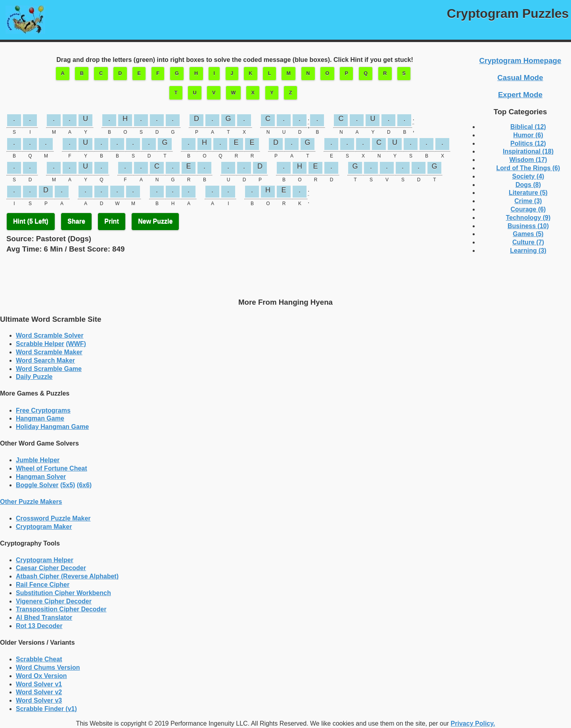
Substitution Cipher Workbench (63, 593)
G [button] (177, 73)
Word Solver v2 (39, 692)
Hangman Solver (41, 477)
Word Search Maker (45, 360)
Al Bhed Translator (44, 618)
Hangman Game (40, 418)
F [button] (158, 73)
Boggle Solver (37, 485)
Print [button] (111, 221)
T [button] (176, 93)
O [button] (328, 73)
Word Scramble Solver (50, 335)
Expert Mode (520, 95)
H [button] (196, 73)
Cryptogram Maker (44, 527)
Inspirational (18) (528, 151)
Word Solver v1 (39, 684)
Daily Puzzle (34, 377)
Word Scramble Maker (49, 352)
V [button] (214, 93)
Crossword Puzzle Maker (53, 518)
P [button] (347, 73)
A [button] (62, 73)
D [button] (120, 73)
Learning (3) (528, 251)
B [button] (82, 73)
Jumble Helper (38, 460)
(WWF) (76, 344)
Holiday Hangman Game (52, 427)
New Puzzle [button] (155, 221)
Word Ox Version (41, 676)
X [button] (253, 93)
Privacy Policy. (473, 723)
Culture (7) (528, 242)
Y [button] (272, 93)
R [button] (385, 73)
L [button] (270, 73)
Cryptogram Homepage (520, 61)
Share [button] (76, 221)
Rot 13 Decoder (39, 626)
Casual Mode (520, 78)
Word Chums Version (48, 667)
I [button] (214, 73)
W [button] (234, 93)
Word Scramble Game (49, 369)
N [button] (308, 73)
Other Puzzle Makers (31, 502)
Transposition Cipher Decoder (61, 609)
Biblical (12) (528, 127)
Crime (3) (528, 201)
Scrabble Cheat (39, 659)
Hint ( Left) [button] (31, 221)
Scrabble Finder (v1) (46, 709)
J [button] (232, 73)
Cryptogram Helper (45, 560)
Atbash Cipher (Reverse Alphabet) (67, 576)
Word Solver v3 (39, 700)
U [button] (195, 93)
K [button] (250, 73)
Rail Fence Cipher (43, 585)
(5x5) (68, 485)
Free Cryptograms (43, 410)
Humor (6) (528, 135)
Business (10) (528, 226)
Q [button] (366, 73)
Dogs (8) (528, 185)
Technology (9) (528, 218)
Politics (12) (528, 143)
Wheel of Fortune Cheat (52, 468)
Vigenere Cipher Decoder (54, 601)
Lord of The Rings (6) (528, 168)
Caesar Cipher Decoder (51, 568)
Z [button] (291, 93)
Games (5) (528, 234)
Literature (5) (528, 193)
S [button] (404, 73)
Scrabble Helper (40, 344)
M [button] (289, 73)
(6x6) (84, 485)
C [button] (101, 73)
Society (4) (528, 176)
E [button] (139, 73)
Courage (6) (528, 209)
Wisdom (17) (528, 160)
